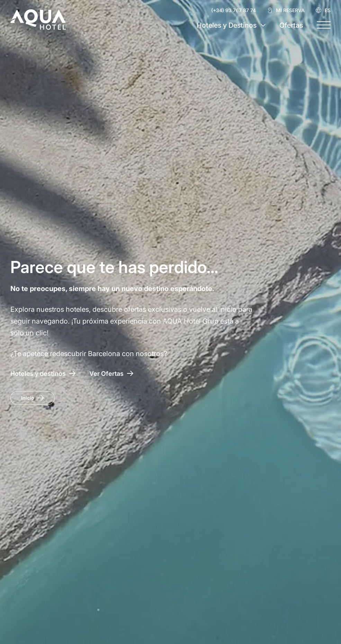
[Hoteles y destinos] (43, 374)
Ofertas (291, 25)
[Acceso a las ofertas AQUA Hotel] (111, 374)
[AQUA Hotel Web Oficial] (38, 19)
